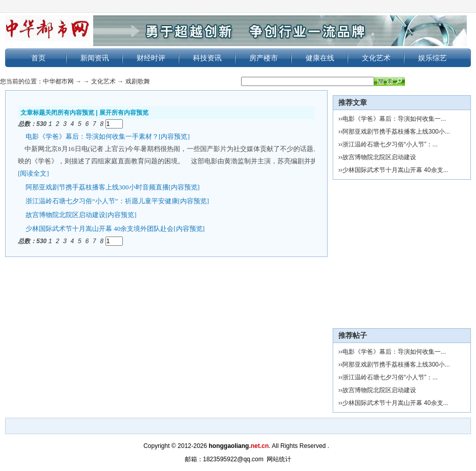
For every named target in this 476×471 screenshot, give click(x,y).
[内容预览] (174, 136)
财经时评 (151, 58)
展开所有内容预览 (124, 113)
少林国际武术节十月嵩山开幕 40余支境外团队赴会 (100, 228)
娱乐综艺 (432, 58)
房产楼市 (264, 58)
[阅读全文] (34, 173)
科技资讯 (207, 58)
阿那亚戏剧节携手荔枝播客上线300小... (396, 132)
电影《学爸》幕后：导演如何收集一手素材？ (92, 136)
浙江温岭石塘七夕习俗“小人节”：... (390, 144)
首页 (38, 58)
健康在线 (320, 58)
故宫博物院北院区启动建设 (66, 214)
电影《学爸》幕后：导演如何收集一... (394, 119)
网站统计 (279, 459)
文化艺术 (376, 58)
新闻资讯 (95, 58)
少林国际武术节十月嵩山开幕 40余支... (395, 170)
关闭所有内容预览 (70, 113)
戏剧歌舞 (138, 81)
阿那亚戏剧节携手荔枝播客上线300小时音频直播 (97, 187)
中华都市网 (58, 81)
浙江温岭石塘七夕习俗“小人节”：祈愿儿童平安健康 (102, 200)
